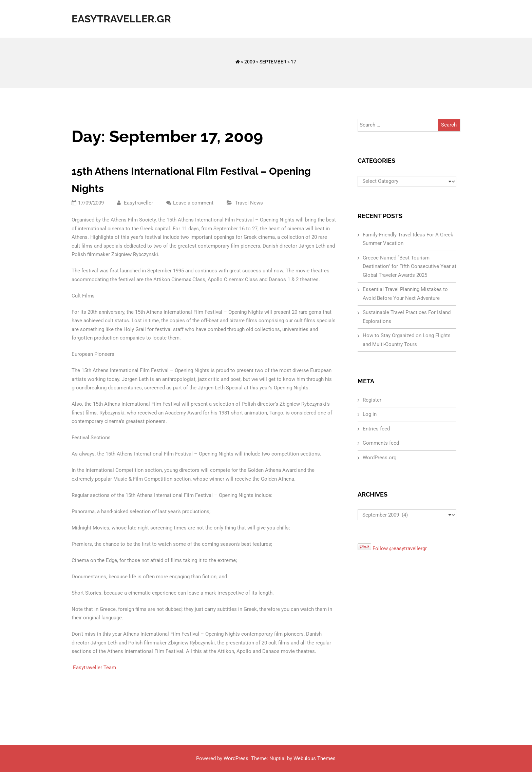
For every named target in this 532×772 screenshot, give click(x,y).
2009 (250, 62)
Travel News (249, 203)
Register (372, 400)
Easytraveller (135, 203)
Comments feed (381, 443)
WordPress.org (379, 458)
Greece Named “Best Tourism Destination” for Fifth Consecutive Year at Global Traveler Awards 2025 (410, 266)
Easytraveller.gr (121, 19)
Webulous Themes (315, 758)
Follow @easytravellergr (400, 548)
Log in (370, 414)
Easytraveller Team (94, 668)
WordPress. (237, 758)
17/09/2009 (88, 203)
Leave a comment (193, 203)
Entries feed (376, 429)
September (273, 62)
